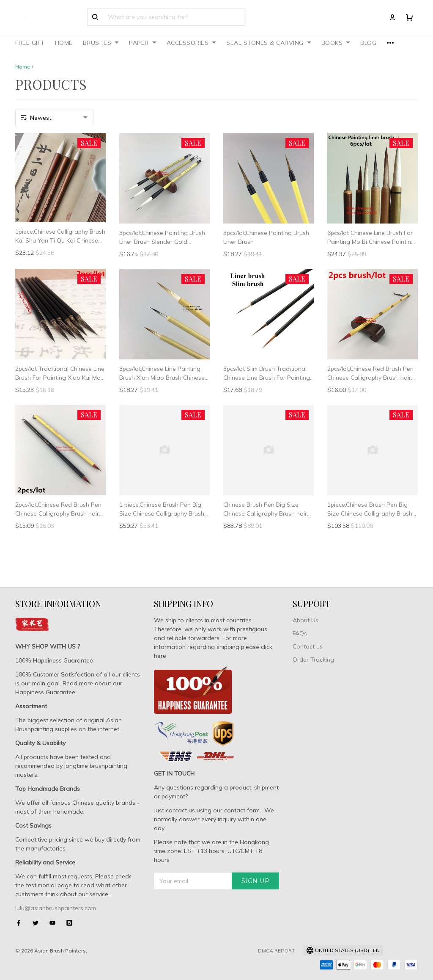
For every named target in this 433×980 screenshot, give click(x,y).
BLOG (368, 43)
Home (23, 67)
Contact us (308, 646)
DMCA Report (276, 951)
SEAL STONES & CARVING (269, 43)
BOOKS (336, 43)
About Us (306, 620)
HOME (64, 43)
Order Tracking (313, 660)
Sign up (256, 881)
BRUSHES (101, 43)
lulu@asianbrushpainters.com (56, 908)
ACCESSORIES (192, 43)
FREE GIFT (30, 43)
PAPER (143, 43)
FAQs (300, 633)
